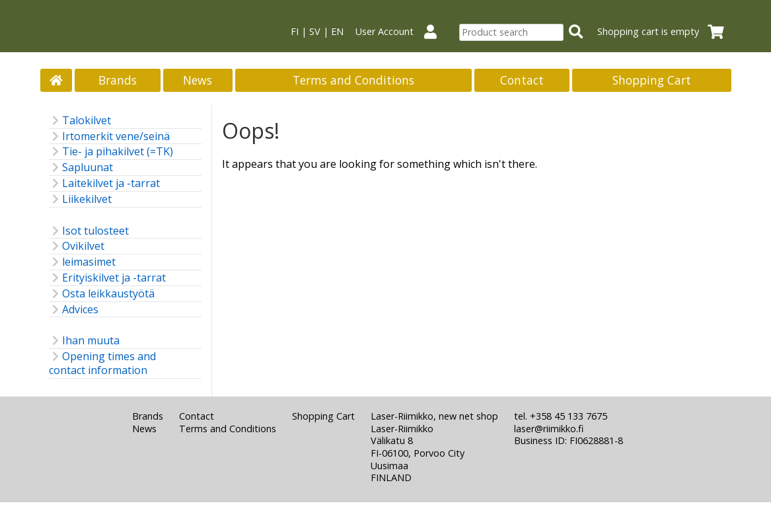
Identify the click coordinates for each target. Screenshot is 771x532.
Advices (74, 310)
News (198, 80)
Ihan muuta (84, 341)
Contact (522, 80)
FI (295, 31)
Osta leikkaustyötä (102, 294)
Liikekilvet (80, 199)
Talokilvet (80, 121)
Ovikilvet (77, 246)
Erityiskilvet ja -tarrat (107, 278)
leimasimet (82, 262)
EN (337, 31)
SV (315, 31)
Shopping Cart (652, 80)
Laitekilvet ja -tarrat (104, 183)
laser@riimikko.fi (549, 429)
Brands (118, 80)
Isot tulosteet (89, 231)
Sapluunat (81, 168)
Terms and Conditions (353, 80)
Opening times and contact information (102, 363)
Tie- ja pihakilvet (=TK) (111, 152)
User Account (401, 31)
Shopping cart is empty (665, 31)
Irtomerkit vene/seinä (109, 136)
